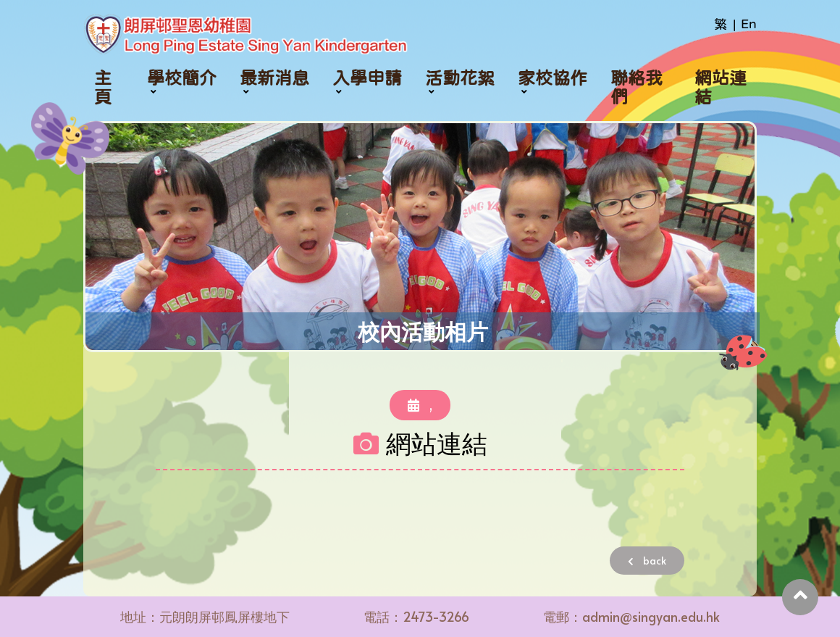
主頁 (103, 88)
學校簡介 (182, 78)
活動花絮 (460, 78)
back (647, 561)
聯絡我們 (637, 88)
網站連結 (721, 88)
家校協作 (553, 78)
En (749, 24)
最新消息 (274, 78)
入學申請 (367, 78)
